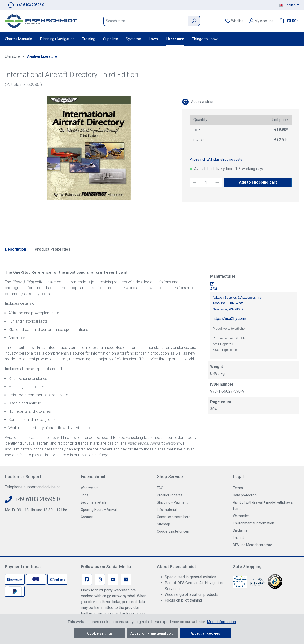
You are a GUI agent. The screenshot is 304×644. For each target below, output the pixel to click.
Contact (87, 517)
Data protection (245, 495)
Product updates (170, 495)
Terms (238, 488)
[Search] (194, 21)
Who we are (90, 488)
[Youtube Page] (113, 580)
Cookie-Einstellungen (173, 531)
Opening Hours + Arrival (99, 510)
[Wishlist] (234, 21)
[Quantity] (206, 182)
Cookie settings (100, 633)
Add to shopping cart (258, 182)
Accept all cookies (205, 633)
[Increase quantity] (217, 182)
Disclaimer (241, 530)
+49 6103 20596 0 (30, 5)
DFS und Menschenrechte (252, 545)
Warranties (241, 516)
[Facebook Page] (87, 580)
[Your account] (261, 21)
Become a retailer (94, 502)
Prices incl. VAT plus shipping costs (216, 159)
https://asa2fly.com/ (230, 319)
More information (221, 622)
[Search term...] (146, 21)
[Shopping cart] (287, 21)
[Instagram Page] (100, 580)
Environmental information (253, 523)
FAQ (160, 488)
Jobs (85, 495)
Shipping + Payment (172, 502)
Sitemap (163, 524)
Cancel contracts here (174, 517)
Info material (167, 510)
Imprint (238, 538)
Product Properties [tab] (52, 249)
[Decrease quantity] (195, 182)
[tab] (15, 249)
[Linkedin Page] (126, 580)
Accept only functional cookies (154, 633)
